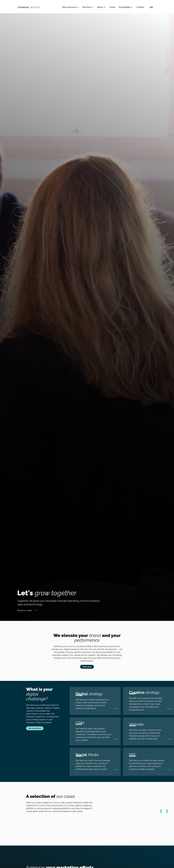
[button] (161, 811)
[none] (153, 7)
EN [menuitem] (151, 7)
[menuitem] (153, 7)
